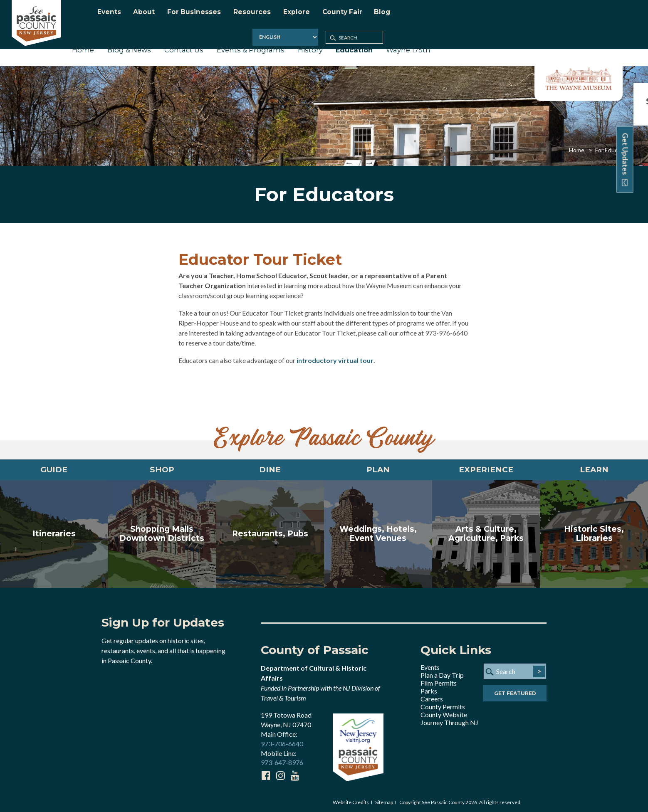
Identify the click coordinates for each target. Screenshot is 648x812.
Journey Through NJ (449, 720)
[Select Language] (532, 14)
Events (430, 665)
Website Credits (351, 800)
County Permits (443, 705)
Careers (432, 697)
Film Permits (439, 681)
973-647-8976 (282, 760)
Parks (429, 689)
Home (577, 145)
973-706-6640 (282, 741)
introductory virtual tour (335, 355)
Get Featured (515, 692)
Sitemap (384, 800)
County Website (444, 712)
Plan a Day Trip (442, 673)
